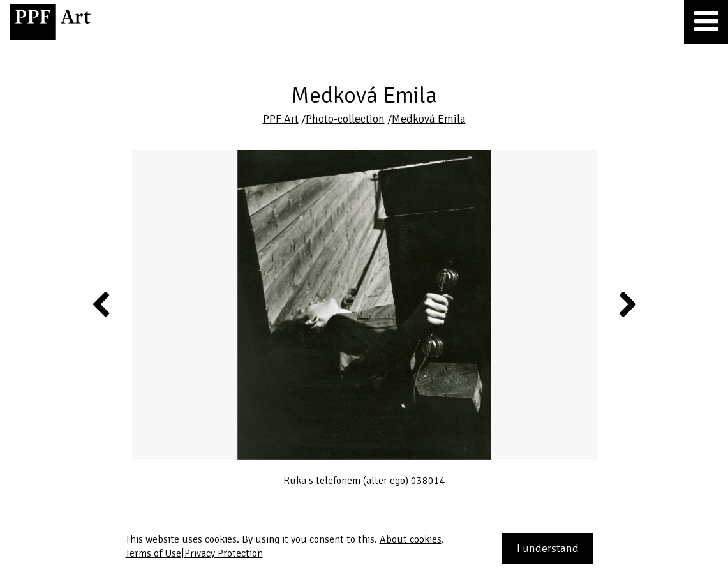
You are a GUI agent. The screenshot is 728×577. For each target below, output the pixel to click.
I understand (548, 548)
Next (627, 304)
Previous (101, 304)
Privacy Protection (224, 553)
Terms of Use (153, 553)
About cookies (411, 539)
